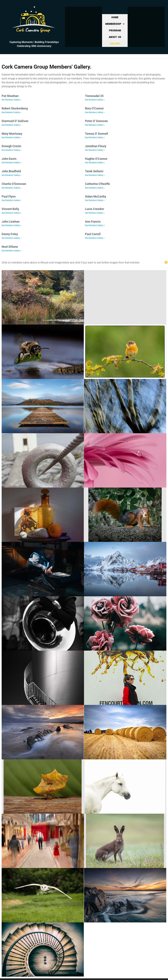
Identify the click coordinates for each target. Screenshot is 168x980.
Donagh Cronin (11, 146)
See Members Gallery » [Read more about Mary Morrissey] (11, 137)
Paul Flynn (9, 196)
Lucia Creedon (94, 209)
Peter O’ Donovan (96, 121)
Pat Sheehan (10, 96)
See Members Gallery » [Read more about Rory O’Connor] (95, 112)
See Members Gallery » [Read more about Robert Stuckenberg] (11, 112)
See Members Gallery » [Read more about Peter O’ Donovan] (95, 125)
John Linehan (11, 222)
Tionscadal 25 (94, 96)
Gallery (115, 44)
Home (115, 17)
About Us (115, 37)
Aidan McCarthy (96, 196)
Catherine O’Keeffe (97, 184)
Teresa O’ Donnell (97, 134)
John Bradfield (11, 171)
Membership (115, 24)
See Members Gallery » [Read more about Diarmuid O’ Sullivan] (11, 125)
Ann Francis (93, 222)
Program (115, 31)
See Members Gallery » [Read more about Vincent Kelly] (11, 213)
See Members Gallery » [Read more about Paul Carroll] (95, 238)
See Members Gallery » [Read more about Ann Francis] (95, 225)
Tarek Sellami (94, 171)
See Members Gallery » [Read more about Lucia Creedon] (95, 213)
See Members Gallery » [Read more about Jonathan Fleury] (95, 150)
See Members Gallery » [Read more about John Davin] (11, 163)
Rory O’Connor (94, 108)
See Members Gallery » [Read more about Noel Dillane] (11, 251)
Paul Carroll (93, 234)
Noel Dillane (10, 247)
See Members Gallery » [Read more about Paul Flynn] (11, 200)
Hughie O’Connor (96, 159)
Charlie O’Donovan (14, 184)
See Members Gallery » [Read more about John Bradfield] (11, 175)
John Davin (9, 159)
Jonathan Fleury (96, 146)
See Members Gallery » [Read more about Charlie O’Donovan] (11, 188)
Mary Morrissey (12, 134)
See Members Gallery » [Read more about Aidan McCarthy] (95, 200)
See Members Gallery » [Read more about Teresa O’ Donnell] (95, 137)
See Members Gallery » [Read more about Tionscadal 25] (95, 100)
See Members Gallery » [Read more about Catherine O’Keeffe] (95, 188)
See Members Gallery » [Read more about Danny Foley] (11, 238)
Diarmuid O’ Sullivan (15, 121)
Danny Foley (10, 234)
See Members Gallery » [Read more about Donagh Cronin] (11, 150)
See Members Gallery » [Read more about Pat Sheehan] (11, 100)
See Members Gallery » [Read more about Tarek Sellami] (95, 175)
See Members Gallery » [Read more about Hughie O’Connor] (95, 163)
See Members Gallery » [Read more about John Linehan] (11, 225)
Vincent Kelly (10, 209)
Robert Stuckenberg (15, 108)
